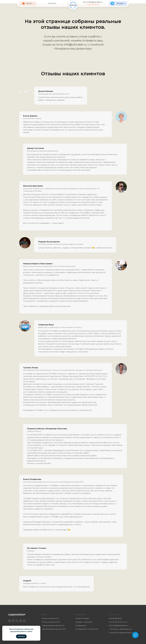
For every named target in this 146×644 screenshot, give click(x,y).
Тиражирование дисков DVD (54, 629)
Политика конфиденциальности (122, 633)
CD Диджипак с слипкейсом (87, 629)
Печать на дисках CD (50, 618)
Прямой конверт (82, 618)
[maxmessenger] (13, 621)
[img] (73, 5)
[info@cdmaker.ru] (24, 621)
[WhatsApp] (17, 621)
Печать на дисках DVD (51, 622)
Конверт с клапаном (84, 622)
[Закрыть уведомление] (39, 627)
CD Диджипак (81, 626)
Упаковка (80, 614)
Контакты (52, 3)
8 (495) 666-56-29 (93, 4)
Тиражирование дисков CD (53, 626)
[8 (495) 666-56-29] (21, 621)
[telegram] (9, 621)
